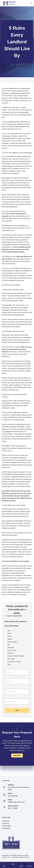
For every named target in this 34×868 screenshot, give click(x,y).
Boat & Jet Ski (12, 650)
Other (9, 664)
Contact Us (6, 823)
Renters (10, 639)
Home (9, 633)
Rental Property (12, 642)
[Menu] (31, 3)
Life (9, 645)
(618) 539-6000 (13, 796)
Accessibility (6, 828)
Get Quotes (6, 821)
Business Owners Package (16, 656)
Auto (9, 631)
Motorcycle (11, 647)
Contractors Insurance (14, 662)
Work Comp (11, 659)
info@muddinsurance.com (16, 802)
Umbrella (10, 653)
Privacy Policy (7, 826)
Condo (9, 636)
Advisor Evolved (24, 857)
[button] (17, 755)
